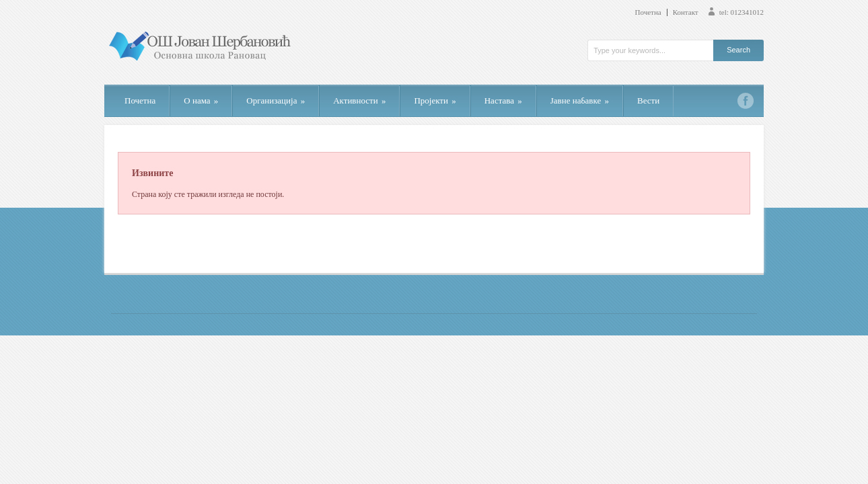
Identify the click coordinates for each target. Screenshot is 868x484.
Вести (648, 100)
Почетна (648, 12)
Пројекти (435, 100)
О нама (201, 100)
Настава (503, 100)
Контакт (686, 12)
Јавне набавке (580, 100)
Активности (359, 100)
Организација (276, 100)
